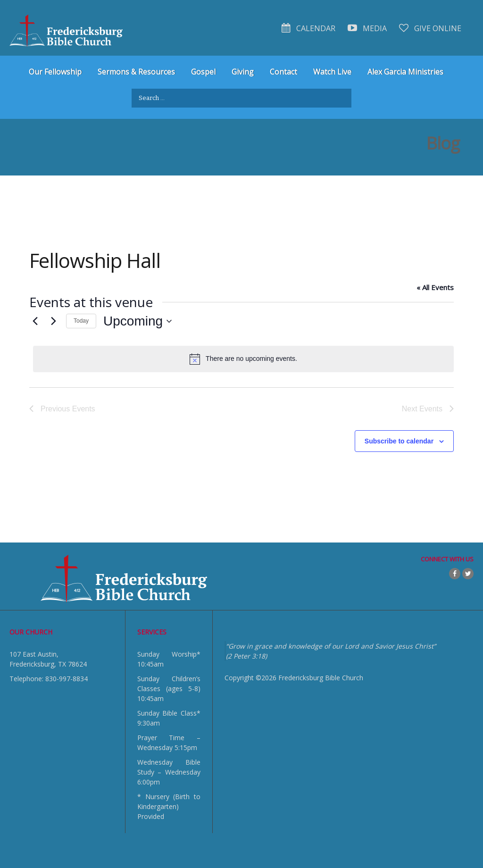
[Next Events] (53, 321)
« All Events (435, 287)
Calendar (308, 28)
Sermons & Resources (136, 72)
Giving (243, 72)
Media (367, 28)
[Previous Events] (35, 321)
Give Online (430, 28)
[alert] (243, 359)
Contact (283, 72)
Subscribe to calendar (399, 441)
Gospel (203, 72)
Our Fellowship (55, 72)
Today (81, 321)
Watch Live (332, 72)
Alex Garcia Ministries (405, 72)
